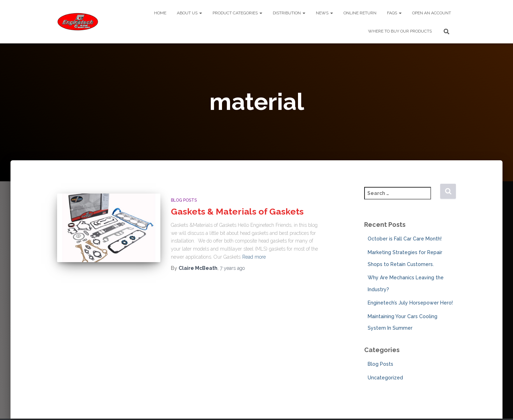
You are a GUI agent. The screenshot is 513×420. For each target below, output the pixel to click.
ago (232, 268)
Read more (254, 257)
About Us (189, 13)
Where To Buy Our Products (400, 31)
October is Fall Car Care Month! (405, 239)
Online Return (360, 13)
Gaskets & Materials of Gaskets (237, 211)
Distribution (289, 13)
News (324, 13)
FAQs (394, 13)
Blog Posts (184, 200)
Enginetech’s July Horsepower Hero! (410, 303)
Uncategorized (385, 378)
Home (160, 13)
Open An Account (432, 13)
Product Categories (237, 13)
